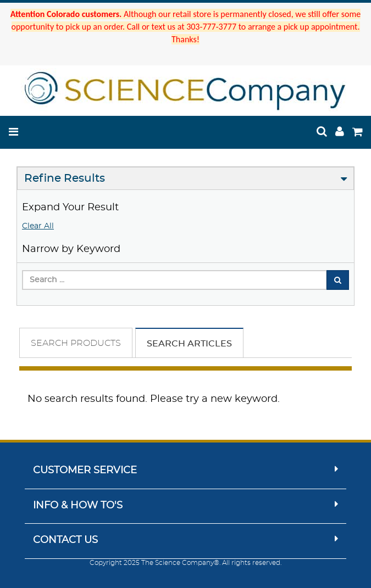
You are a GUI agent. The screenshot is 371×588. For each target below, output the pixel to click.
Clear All (38, 226)
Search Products (76, 343)
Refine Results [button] (65, 178)
